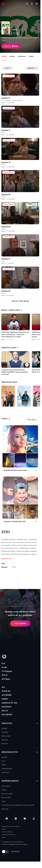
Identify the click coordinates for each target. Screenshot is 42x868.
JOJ (3, 687)
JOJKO (5, 699)
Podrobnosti (22, 56)
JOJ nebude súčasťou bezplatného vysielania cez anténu (18, 805)
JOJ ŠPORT (7, 695)
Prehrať (20, 623)
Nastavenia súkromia (7, 832)
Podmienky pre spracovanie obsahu (10, 826)
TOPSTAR (5, 732)
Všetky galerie (32, 420)
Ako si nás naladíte (7, 794)
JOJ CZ (5, 711)
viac (5, 40)
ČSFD (15, 33)
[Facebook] (7, 819)
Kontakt (4, 837)
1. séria (8, 68)
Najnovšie (32, 68)
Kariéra (4, 801)
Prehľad (4, 56)
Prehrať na (11, 46)
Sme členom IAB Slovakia (8, 835)
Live (3, 663)
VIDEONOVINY (7, 769)
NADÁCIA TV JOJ (9, 703)
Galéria (31, 56)
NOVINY (4, 757)
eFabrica (25, 844)
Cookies (4, 829)
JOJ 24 (4, 675)
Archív (4, 667)
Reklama (4, 790)
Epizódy (12, 56)
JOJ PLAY (6, 691)
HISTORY (5, 744)
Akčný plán (5, 809)
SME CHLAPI (6, 736)
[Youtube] (25, 819)
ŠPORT (4, 765)
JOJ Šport (6, 679)
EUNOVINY (5, 773)
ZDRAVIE (5, 740)
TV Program (7, 671)
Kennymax (12, 844)
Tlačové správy (6, 786)
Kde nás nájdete (6, 798)
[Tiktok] (34, 819)
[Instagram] (16, 819)
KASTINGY (7, 707)
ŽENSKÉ (4, 729)
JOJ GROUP (7, 715)
